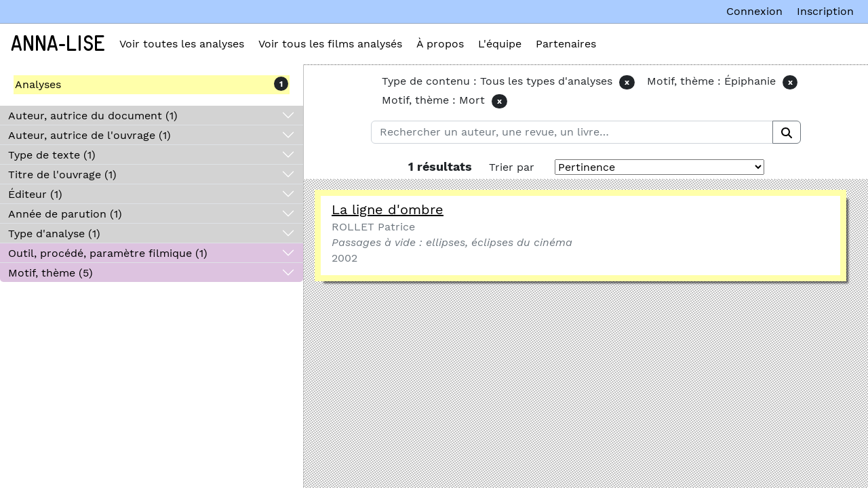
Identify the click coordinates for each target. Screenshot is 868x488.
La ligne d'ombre (388, 209)
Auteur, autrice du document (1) (93, 116)
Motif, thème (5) (51, 273)
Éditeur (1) (35, 194)
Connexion (754, 11)
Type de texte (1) (52, 155)
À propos (440, 44)
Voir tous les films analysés (330, 44)
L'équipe (500, 44)
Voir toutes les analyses (182, 44)
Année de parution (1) (65, 214)
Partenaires (566, 44)
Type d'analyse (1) (54, 233)
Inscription (825, 11)
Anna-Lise (58, 44)
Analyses (38, 84)
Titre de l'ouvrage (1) (62, 175)
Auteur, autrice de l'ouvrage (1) (90, 135)
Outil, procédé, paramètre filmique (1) (108, 253)
